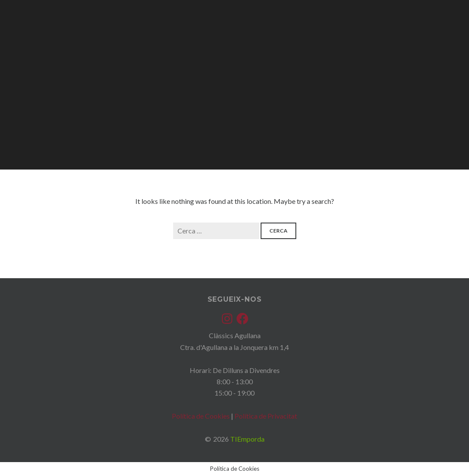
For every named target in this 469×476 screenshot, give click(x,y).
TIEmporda (247, 439)
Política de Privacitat (266, 416)
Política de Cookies (201, 416)
